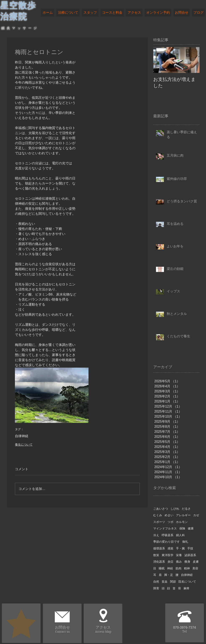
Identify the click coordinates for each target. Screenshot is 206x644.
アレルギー (183, 515)
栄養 (179, 555)
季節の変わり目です (166, 542)
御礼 (185, 542)
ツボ (170, 522)
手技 (190, 548)
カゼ (196, 515)
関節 (173, 582)
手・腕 (180, 548)
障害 (156, 588)
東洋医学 (168, 555)
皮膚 (196, 562)
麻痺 (186, 588)
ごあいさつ (161, 509)
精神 (187, 568)
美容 (195, 568)
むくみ (158, 515)
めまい (169, 515)
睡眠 (162, 568)
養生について (24, 445)
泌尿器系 (190, 555)
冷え (156, 535)
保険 (182, 528)
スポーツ (159, 522)
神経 (170, 568)
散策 (156, 555)
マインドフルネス (165, 528)
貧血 (165, 582)
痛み (179, 562)
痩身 (187, 562)
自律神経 (22, 436)
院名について (187, 582)
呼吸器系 (168, 535)
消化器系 (159, 562)
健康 (191, 528)
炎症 (170, 562)
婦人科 (180, 535)
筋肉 (178, 568)
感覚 (170, 548)
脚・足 (169, 575)
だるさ (186, 509)
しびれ (175, 509)
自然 (156, 582)
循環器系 (159, 548)
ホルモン (182, 522)
